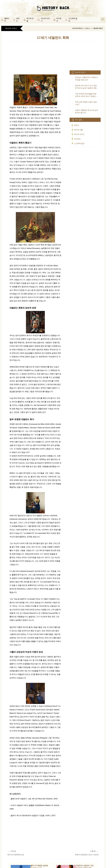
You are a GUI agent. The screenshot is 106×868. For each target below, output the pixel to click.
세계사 (87, 28)
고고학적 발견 (79, 143)
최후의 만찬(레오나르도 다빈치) (87, 855)
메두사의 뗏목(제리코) (16, 855)
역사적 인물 (78, 130)
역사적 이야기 (98, 28)
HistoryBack (77, 28)
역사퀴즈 (77, 139)
